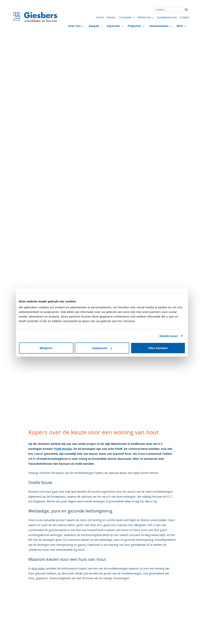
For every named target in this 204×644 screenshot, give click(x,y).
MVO (180, 26)
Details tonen (169, 336)
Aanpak (94, 26)
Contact (184, 17)
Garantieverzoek (167, 17)
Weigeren (46, 348)
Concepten (125, 17)
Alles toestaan (158, 348)
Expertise (113, 26)
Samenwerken (159, 26)
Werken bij (144, 17)
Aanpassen (102, 348)
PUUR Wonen (63, 449)
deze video (38, 568)
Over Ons (74, 26)
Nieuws (111, 17)
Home (100, 17)
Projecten (134, 26)
